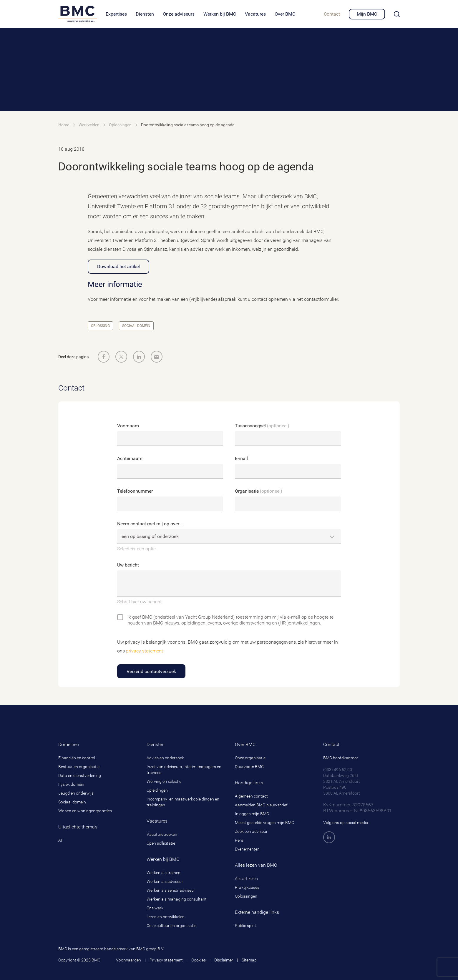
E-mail (241, 458)
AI (60, 840)
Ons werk (155, 908)
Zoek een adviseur (251, 831)
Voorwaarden (128, 960)
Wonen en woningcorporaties (85, 811)
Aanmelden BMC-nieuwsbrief (261, 805)
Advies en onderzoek (165, 758)
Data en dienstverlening (80, 775)
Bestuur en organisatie (79, 767)
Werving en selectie (164, 781)
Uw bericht (128, 565)
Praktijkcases (247, 887)
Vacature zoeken (162, 834)
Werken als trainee (163, 873)
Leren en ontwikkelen (166, 917)
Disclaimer (224, 960)
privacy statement (145, 651)
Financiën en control (77, 758)
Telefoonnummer (135, 491)
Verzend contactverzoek (151, 671)
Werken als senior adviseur (171, 890)
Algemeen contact (251, 796)
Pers (239, 840)
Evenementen (247, 849)
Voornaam (128, 426)
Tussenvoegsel (262, 426)
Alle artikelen (246, 878)
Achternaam (130, 458)
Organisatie (259, 491)
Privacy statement (166, 960)
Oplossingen (246, 896)
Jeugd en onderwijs (76, 793)
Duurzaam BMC (249, 767)
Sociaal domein (72, 802)
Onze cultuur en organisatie (171, 926)
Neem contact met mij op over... (150, 524)
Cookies (199, 960)
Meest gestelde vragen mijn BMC (264, 823)
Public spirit (245, 926)
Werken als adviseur (165, 881)
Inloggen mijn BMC (252, 814)
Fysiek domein (71, 784)
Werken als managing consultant (177, 899)
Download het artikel (118, 266)
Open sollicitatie (161, 843)
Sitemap (249, 960)
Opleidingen (157, 790)
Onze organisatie (250, 758)
